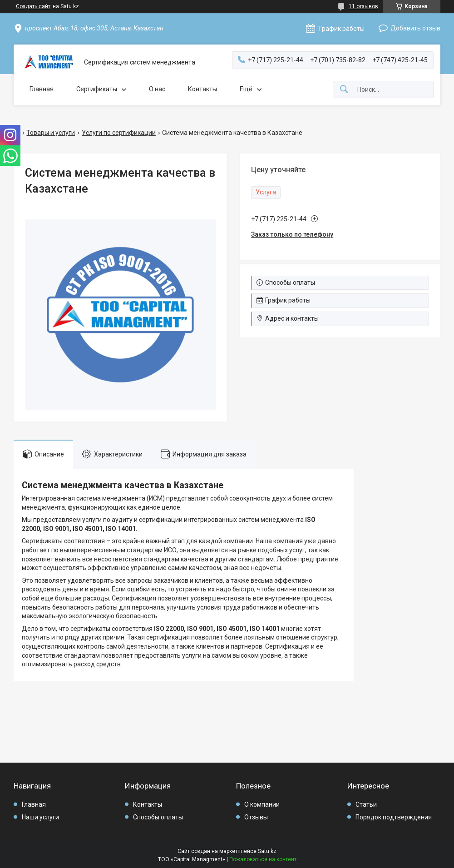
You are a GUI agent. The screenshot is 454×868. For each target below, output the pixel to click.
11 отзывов (363, 6)
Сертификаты (97, 89)
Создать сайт (33, 6)
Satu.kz (267, 851)
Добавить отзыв (415, 28)
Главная (42, 89)
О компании (262, 804)
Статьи (366, 804)
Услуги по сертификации (119, 133)
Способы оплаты (158, 817)
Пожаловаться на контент (263, 859)
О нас (157, 89)
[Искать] (344, 90)
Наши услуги (40, 817)
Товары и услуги (51, 133)
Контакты (202, 89)
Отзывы (256, 817)
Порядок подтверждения (394, 817)
